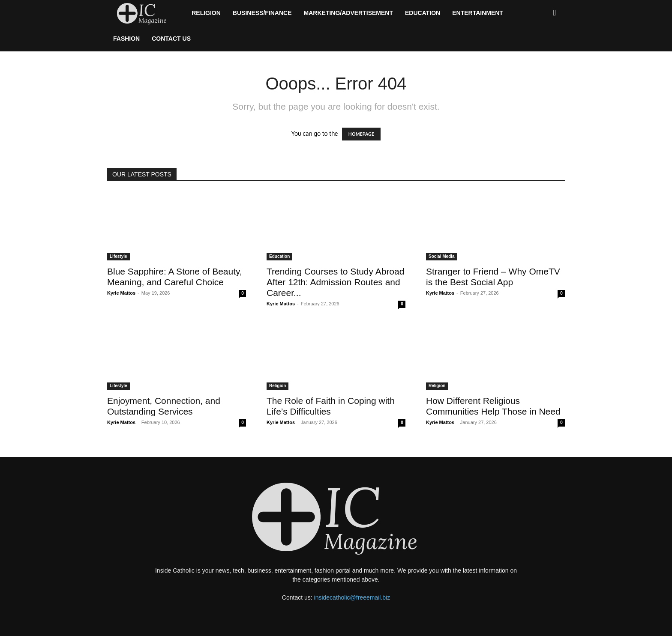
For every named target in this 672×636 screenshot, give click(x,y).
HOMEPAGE (361, 134)
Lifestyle (118, 256)
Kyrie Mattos (121, 293)
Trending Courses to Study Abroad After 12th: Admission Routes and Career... (335, 282)
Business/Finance (262, 13)
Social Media (442, 256)
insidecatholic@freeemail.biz (352, 597)
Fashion (126, 39)
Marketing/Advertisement (348, 13)
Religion (206, 13)
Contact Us (171, 39)
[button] (555, 13)
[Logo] (146, 13)
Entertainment (478, 13)
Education (423, 13)
